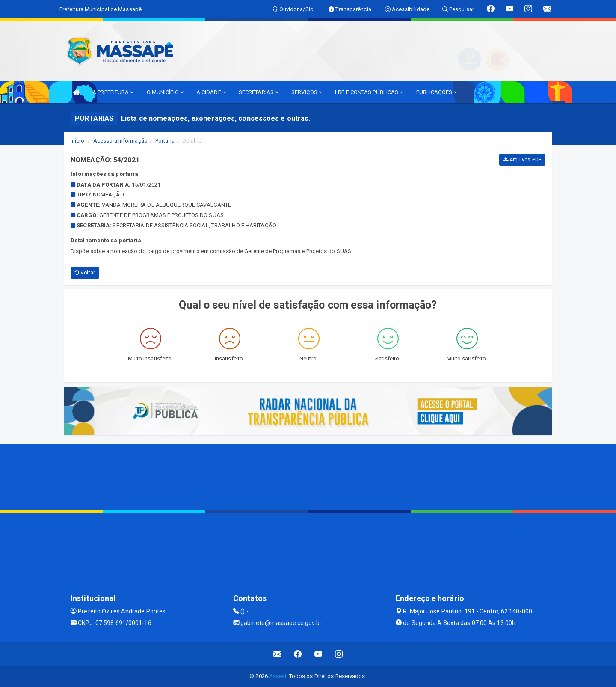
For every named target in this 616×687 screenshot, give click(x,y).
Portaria (165, 141)
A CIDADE (211, 92)
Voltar (85, 273)
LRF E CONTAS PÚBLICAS (369, 92)
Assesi (278, 676)
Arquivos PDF (522, 160)
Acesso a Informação (120, 141)
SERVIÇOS (307, 92)
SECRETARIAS (259, 92)
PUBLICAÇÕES (437, 92)
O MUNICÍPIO (165, 92)
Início (77, 141)
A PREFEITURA (113, 92)
